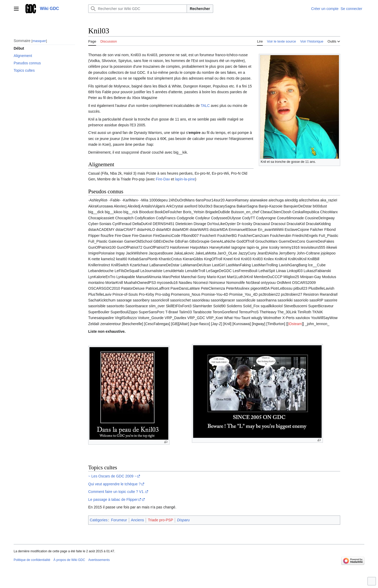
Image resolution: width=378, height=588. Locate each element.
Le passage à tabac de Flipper (113, 499)
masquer (39, 41)
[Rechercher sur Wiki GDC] (138, 9)
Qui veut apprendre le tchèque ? (114, 484)
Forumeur (119, 520)
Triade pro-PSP (160, 520)
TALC (205, 106)
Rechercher (200, 9)
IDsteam (295, 324)
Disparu (183, 520)
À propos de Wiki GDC (69, 560)
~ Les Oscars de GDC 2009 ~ (112, 476)
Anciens (138, 520)
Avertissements (99, 560)
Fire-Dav (163, 179)
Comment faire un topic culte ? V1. (116, 492)
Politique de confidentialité (32, 560)
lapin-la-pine (185, 179)
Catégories (99, 520)
